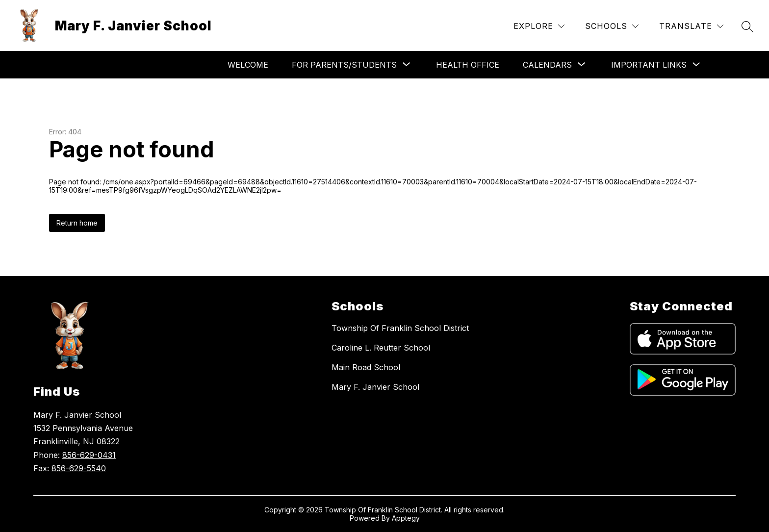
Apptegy (406, 518)
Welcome (248, 65)
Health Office (468, 65)
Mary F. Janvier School (375, 387)
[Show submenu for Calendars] (547, 65)
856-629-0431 (89, 455)
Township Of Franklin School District (400, 328)
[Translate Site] (691, 26)
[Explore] (539, 26)
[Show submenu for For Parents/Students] (344, 65)
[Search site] (747, 26)
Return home (77, 223)
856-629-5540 (79, 468)
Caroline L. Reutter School (381, 348)
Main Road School (366, 367)
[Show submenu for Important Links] (649, 65)
